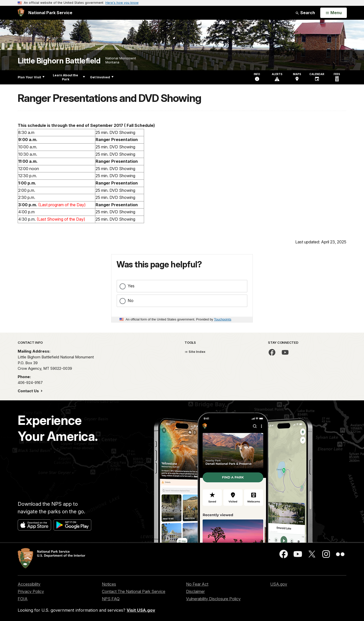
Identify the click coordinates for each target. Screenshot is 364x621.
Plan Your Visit (31, 77)
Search (305, 13)
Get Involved (102, 77)
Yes (131, 286)
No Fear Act (197, 584)
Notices (109, 584)
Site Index (195, 352)
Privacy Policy (31, 591)
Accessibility (29, 584)
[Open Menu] (334, 13)
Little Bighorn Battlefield (59, 61)
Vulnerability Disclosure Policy (213, 599)
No (131, 301)
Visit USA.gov (141, 610)
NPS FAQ (111, 599)
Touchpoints (223, 319)
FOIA (23, 599)
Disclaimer (195, 591)
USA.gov (279, 584)
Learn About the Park (69, 77)
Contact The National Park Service (134, 591)
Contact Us (29, 391)
